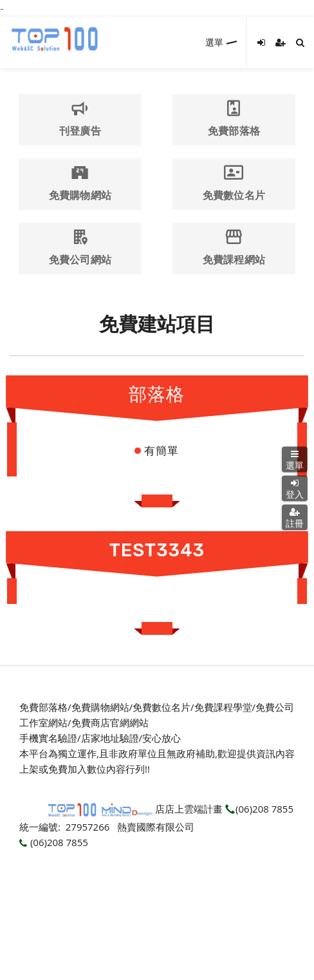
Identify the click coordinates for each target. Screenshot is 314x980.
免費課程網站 (234, 248)
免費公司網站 (80, 248)
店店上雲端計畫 (189, 809)
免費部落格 (234, 119)
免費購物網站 (80, 183)
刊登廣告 (80, 119)
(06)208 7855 (259, 809)
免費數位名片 (234, 183)
